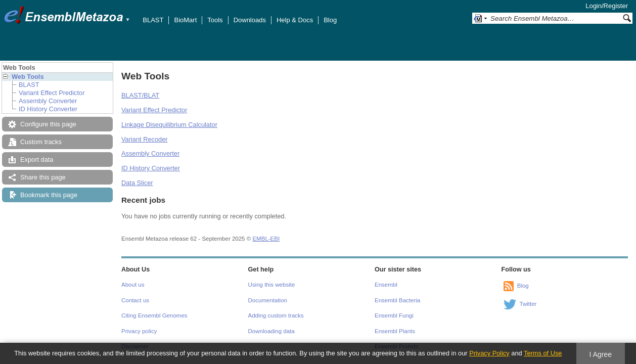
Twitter (528, 304)
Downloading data (271, 331)
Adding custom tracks (276, 315)
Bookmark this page (49, 195)
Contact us (135, 300)
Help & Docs (295, 20)
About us (133, 285)
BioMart (185, 20)
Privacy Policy (489, 353)
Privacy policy (139, 331)
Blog (330, 20)
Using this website (272, 285)
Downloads (250, 20)
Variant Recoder (145, 139)
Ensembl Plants (395, 331)
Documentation (268, 300)
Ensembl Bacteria (397, 300)
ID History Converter (48, 109)
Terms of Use (543, 353)
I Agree (600, 354)
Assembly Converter (48, 101)
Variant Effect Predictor (52, 93)
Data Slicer (137, 183)
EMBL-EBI (266, 239)
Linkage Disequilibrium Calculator (169, 125)
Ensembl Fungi (394, 315)
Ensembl (386, 285)
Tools (215, 20)
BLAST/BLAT (140, 95)
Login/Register (607, 6)
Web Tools (28, 77)
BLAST (153, 20)
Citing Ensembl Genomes (154, 315)
